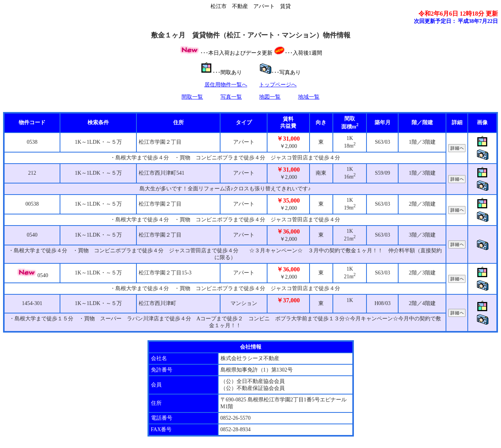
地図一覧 (270, 97)
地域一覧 (309, 97)
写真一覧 (231, 97)
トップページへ (278, 85)
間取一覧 (192, 97)
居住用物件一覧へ (226, 85)
